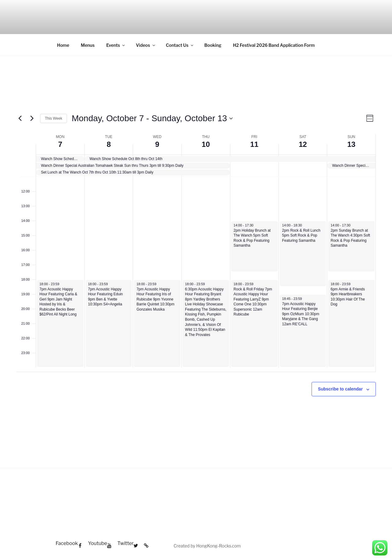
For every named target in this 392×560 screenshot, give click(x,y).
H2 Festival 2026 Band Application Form (274, 45)
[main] (196, 269)
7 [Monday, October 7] (60, 144)
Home (63, 45)
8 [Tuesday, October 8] (109, 144)
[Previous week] (20, 118)
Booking (213, 45)
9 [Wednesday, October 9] (157, 144)
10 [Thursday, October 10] (206, 144)
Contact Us (180, 45)
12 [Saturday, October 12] (303, 144)
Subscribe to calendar (340, 389)
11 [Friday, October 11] (254, 144)
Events (116, 45)
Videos (146, 45)
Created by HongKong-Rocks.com (207, 546)
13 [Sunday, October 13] (351, 144)
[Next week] (32, 118)
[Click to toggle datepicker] (152, 118)
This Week (54, 118)
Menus (88, 45)
